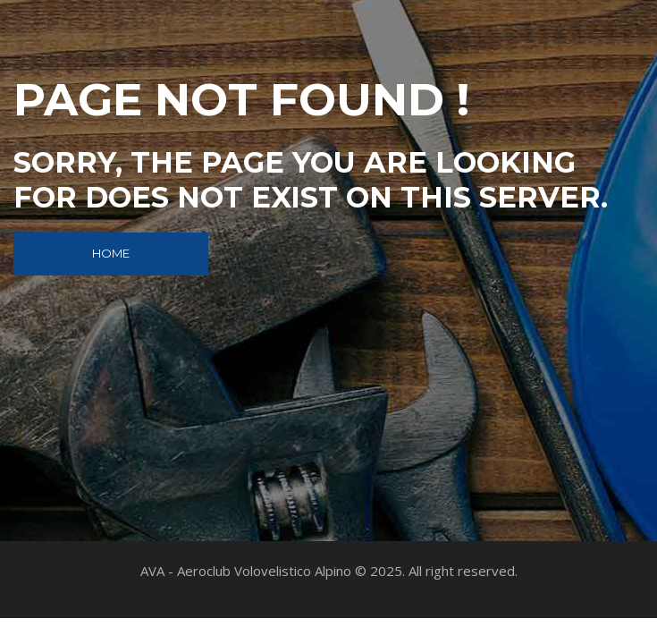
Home (111, 253)
